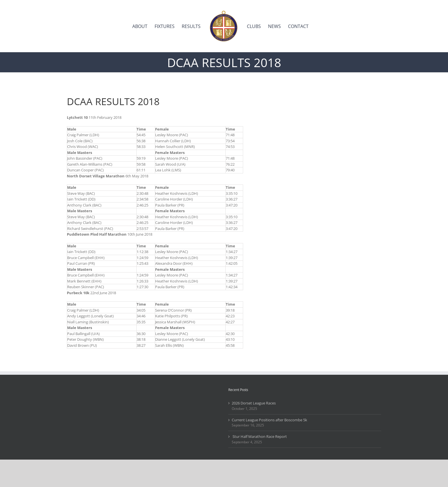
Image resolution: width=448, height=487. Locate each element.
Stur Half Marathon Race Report (259, 436)
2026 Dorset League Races (254, 403)
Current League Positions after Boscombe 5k (269, 420)
